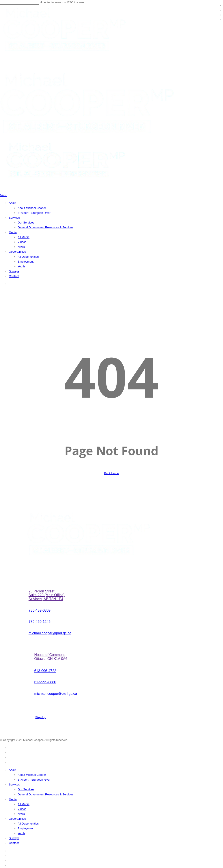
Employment (26, 828)
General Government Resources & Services (46, 794)
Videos (22, 809)
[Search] (20, 2)
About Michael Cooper (32, 775)
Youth (21, 833)
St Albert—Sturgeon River (34, 780)
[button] (4, 195)
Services (14, 784)
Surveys (14, 838)
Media (13, 799)
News (21, 814)
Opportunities (17, 819)
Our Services (26, 789)
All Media (23, 804)
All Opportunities (28, 824)
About (13, 770)
